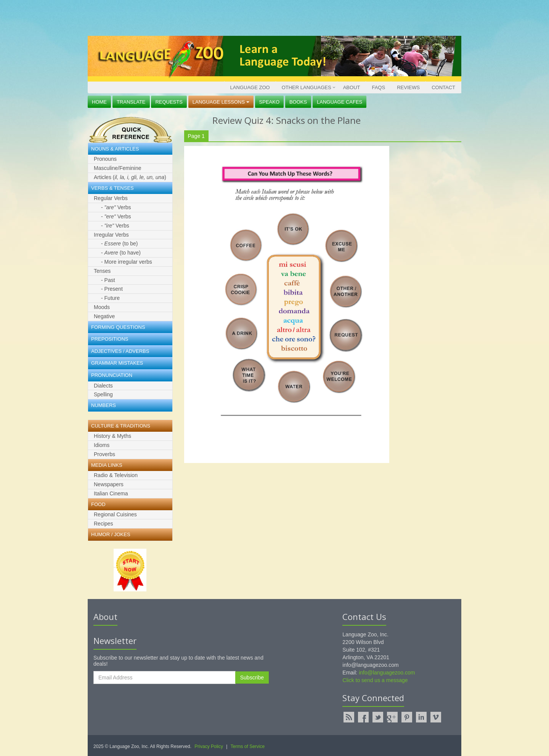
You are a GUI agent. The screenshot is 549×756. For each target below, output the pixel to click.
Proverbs (104, 454)
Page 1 (196, 136)
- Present (112, 289)
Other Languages (307, 87)
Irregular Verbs (111, 235)
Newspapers (109, 484)
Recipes (104, 524)
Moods (102, 307)
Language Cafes (340, 102)
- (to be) (120, 243)
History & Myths (112, 436)
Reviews (408, 87)
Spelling (103, 394)
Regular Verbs (111, 198)
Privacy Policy (209, 746)
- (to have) (121, 253)
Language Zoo (250, 87)
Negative (104, 316)
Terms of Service (248, 746)
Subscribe (252, 678)
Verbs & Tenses (112, 188)
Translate (131, 102)
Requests (169, 102)
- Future (110, 298)
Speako (269, 102)
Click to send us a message (375, 680)
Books (298, 102)
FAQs (378, 87)
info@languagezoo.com (387, 673)
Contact (443, 87)
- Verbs (116, 207)
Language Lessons (221, 102)
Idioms (102, 445)
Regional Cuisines (115, 514)
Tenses (102, 271)
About (352, 87)
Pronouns (105, 159)
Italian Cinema (111, 493)
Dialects (103, 386)
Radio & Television (116, 475)
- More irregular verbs (127, 262)
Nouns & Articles (115, 149)
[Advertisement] (273, 17)
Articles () (130, 177)
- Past (108, 280)
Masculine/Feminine (118, 168)
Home (99, 102)
